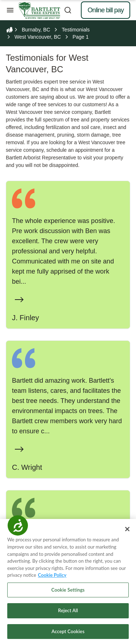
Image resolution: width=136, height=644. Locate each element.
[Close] (127, 531)
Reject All (68, 613)
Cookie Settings (68, 592)
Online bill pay (106, 10)
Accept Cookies (68, 634)
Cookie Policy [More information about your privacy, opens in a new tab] (52, 577)
